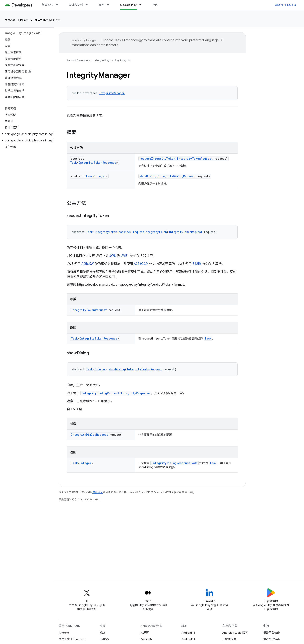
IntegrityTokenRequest (195, 159)
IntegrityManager (112, 93)
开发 (101, 5)
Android (64, 633)
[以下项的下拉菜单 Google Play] (142, 5)
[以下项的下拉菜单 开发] (110, 5)
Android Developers (78, 60)
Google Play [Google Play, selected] (128, 5)
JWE (124, 256)
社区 (155, 5)
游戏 (102, 633)
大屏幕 (145, 633)
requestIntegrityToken (157, 159)
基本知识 (47, 5)
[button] (26, 134)
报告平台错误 (272, 633)
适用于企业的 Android (72, 639)
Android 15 (188, 633)
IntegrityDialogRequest (176, 176)
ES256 (197, 264)
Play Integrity (47, 20)
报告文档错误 (272, 639)
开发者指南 (229, 639)
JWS (113, 256)
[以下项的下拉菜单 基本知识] (59, 5)
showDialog (148, 176)
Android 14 (188, 639)
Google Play (16, 20)
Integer (100, 176)
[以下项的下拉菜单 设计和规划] (88, 5)
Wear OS (146, 639)
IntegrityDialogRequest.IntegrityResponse (116, 393)
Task (73, 163)
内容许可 (98, 492)
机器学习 (105, 639)
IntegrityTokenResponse (97, 163)
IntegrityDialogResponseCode (174, 463)
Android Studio (286, 5)
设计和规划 (76, 5)
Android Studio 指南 (235, 633)
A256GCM (141, 264)
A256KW (88, 264)
